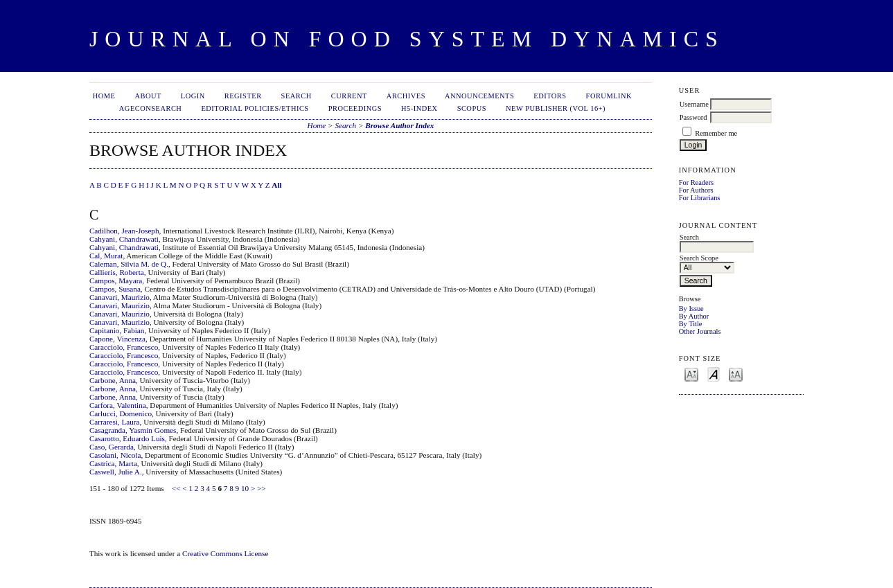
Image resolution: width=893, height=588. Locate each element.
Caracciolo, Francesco (124, 347)
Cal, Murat (106, 256)
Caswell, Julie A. (116, 472)
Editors (550, 96)
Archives (406, 96)
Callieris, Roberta (117, 272)
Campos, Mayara (116, 280)
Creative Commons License (225, 553)
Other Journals (700, 331)
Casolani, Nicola (115, 455)
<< (176, 488)
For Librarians (700, 198)
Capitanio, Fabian (117, 330)
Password (693, 117)
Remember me (716, 133)
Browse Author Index (399, 125)
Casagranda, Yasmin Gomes (133, 430)
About (148, 96)
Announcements (479, 96)
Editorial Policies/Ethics (255, 108)
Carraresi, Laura (115, 422)
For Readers (697, 182)
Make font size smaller (691, 374)
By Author (694, 316)
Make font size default (714, 374)
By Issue (691, 309)
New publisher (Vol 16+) (556, 108)
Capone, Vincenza (117, 339)
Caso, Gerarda (112, 447)
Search (297, 96)
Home (104, 96)
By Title (691, 324)
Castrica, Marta (113, 463)
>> (262, 488)
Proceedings (355, 108)
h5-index (419, 108)
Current (349, 96)
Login (193, 96)
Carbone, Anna (113, 380)
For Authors (696, 190)
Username (694, 104)
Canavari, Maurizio (120, 297)
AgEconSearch (151, 108)
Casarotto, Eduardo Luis (127, 438)
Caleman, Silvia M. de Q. (129, 264)
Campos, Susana (115, 289)
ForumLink (609, 96)
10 (245, 488)
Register (243, 96)
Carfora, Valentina (118, 405)
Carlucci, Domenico (121, 413)
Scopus (472, 108)
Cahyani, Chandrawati (124, 239)
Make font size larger (736, 374)
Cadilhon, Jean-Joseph (124, 231)
